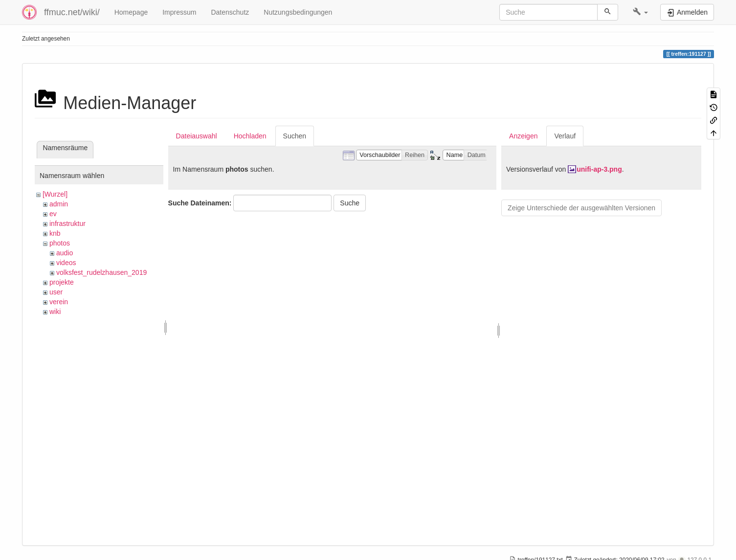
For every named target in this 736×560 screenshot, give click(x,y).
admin (59, 204)
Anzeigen (523, 136)
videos (66, 263)
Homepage (131, 12)
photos (60, 243)
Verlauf (565, 136)
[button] (640, 12)
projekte (62, 282)
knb (55, 233)
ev (53, 214)
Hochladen (250, 136)
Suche (350, 203)
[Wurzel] (55, 194)
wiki (55, 312)
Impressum (179, 12)
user (56, 292)
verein (59, 302)
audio (65, 253)
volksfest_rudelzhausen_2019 (101, 272)
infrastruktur (67, 224)
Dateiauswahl (197, 136)
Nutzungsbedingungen (298, 12)
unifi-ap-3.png (599, 169)
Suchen (295, 136)
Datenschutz (230, 12)
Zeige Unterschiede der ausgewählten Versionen (581, 208)
